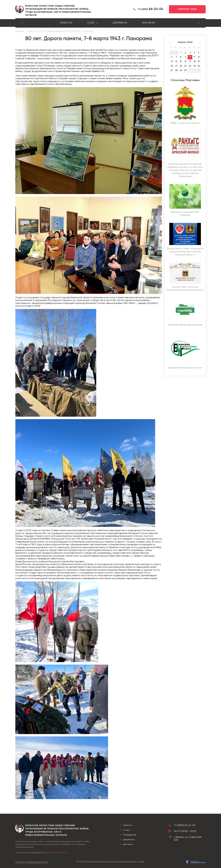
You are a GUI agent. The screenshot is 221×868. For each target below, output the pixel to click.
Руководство (130, 835)
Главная (19, 31)
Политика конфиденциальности (32, 862)
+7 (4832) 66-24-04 (185, 825)
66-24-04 (150, 9)
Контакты (148, 23)
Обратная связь (187, 9)
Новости (66, 23)
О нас (91, 23)
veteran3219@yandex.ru (58, 853)
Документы (120, 23)
